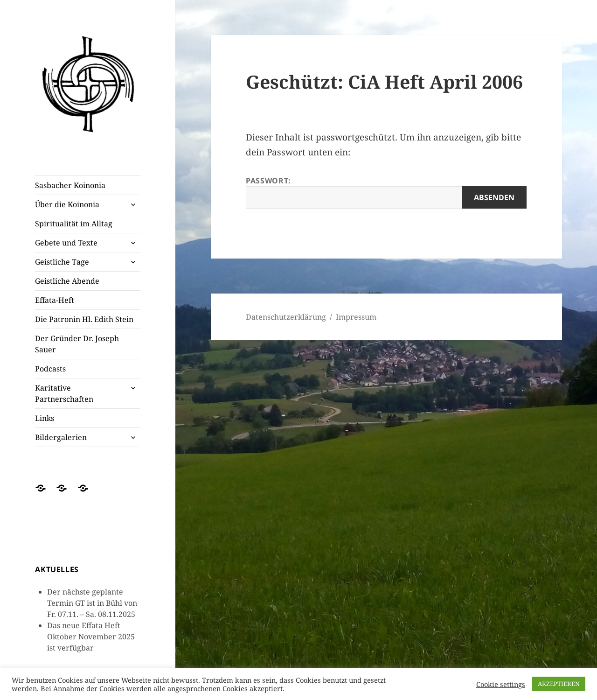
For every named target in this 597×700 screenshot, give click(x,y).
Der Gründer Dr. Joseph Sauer (77, 344)
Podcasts (50, 369)
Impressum (356, 317)
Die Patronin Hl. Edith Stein (84, 319)
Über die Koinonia (67, 204)
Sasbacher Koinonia (70, 185)
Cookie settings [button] (501, 684)
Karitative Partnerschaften (64, 393)
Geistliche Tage (62, 262)
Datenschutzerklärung (286, 317)
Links (45, 418)
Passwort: (386, 192)
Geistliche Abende (67, 281)
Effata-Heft (55, 300)
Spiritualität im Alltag (74, 224)
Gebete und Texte (66, 243)
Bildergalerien (61, 437)
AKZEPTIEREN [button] (559, 684)
